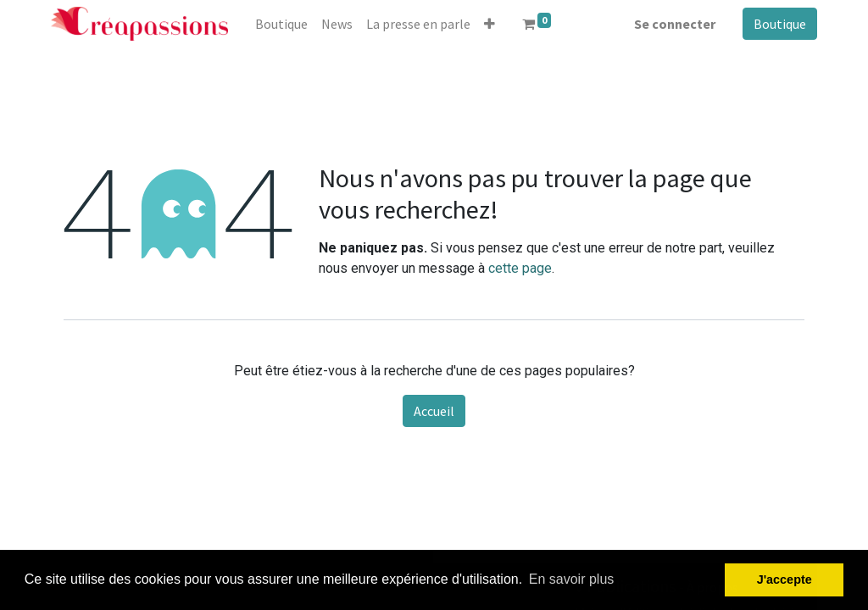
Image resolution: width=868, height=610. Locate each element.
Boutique (780, 24)
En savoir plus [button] (572, 579)
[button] (490, 24)
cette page (520, 268)
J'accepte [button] (785, 579)
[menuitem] (281, 24)
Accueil (434, 411)
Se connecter (675, 24)
